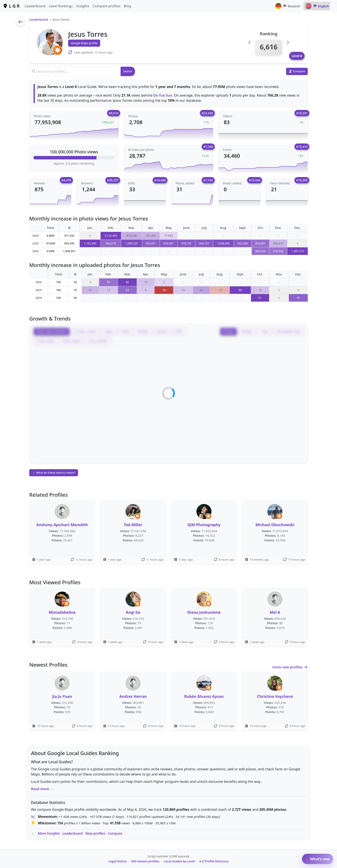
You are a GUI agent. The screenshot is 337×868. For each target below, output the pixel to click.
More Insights (49, 833)
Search (128, 71)
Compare (115, 833)
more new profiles (290, 667)
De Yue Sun (163, 95)
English (317, 6)
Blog (127, 6)
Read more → (42, 789)
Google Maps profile (84, 43)
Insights (83, 6)
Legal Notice (117, 861)
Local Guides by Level (179, 861)
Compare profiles (106, 6)
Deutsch (287, 6)
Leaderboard (35, 6)
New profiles (95, 833)
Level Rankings (61, 6)
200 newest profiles (145, 861)
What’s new (318, 859)
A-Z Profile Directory (214, 861)
